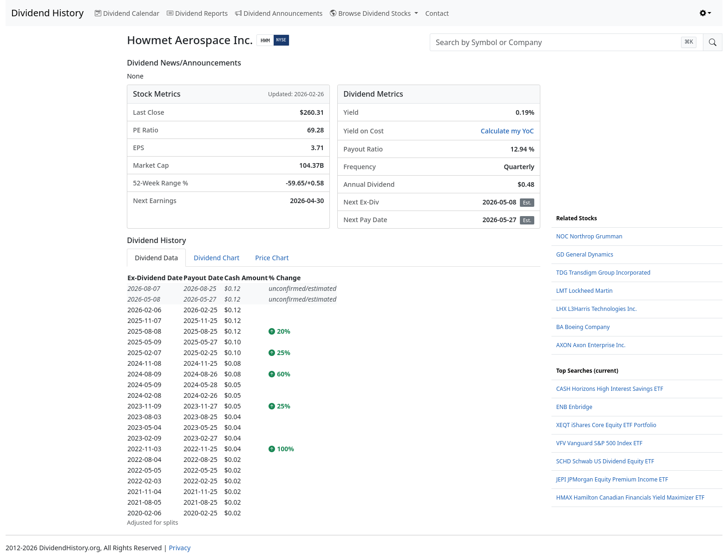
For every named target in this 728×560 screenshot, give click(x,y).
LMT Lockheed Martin (584, 291)
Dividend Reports (197, 13)
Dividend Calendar (127, 13)
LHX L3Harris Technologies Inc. (596, 309)
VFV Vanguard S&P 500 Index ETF (599, 443)
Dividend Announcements (279, 13)
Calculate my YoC (507, 131)
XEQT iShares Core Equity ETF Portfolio (606, 425)
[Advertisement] (61, 198)
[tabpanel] (334, 400)
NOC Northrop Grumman (589, 236)
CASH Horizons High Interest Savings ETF (610, 389)
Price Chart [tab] (272, 258)
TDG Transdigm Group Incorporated (603, 273)
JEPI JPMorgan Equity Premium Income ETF (612, 479)
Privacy (180, 548)
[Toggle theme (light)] (706, 13)
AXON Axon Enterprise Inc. (591, 345)
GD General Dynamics (585, 254)
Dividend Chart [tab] (216, 258)
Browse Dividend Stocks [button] (371, 13)
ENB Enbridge (574, 407)
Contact (437, 13)
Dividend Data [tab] (156, 258)
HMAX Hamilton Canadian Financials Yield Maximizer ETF (630, 497)
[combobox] (567, 42)
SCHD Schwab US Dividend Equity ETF (605, 461)
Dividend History (47, 13)
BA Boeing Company (583, 327)
